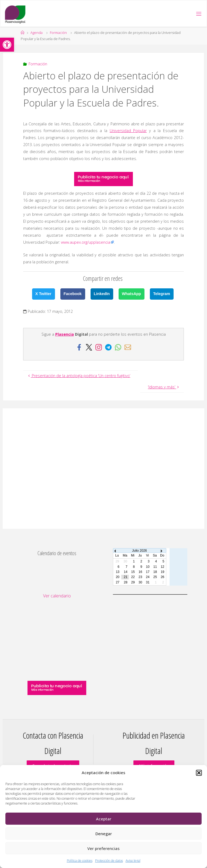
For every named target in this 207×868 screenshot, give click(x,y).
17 (148, 572)
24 (148, 577)
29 (133, 582)
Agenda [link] (37, 33)
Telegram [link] (162, 294)
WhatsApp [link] (131, 294)
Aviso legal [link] (133, 861)
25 (155, 577)
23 (140, 577)
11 (155, 567)
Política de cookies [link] (80, 861)
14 (125, 572)
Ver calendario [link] (57, 596)
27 (118, 582)
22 (133, 577)
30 (140, 582)
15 (133, 572)
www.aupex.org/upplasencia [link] (86, 242)
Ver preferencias (103, 848)
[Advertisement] (103, 469)
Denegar (104, 834)
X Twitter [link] (43, 294)
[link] (7, 45)
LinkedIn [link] (102, 294)
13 (118, 572)
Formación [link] (58, 33)
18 (155, 572)
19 (162, 572)
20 (118, 577)
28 (125, 582)
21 (125, 577)
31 (148, 582)
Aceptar (104, 819)
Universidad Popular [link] (128, 131)
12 (162, 567)
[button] (199, 773)
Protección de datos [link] (109, 861)
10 (148, 567)
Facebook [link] (73, 294)
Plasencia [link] (65, 334)
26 (162, 577)
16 (140, 572)
